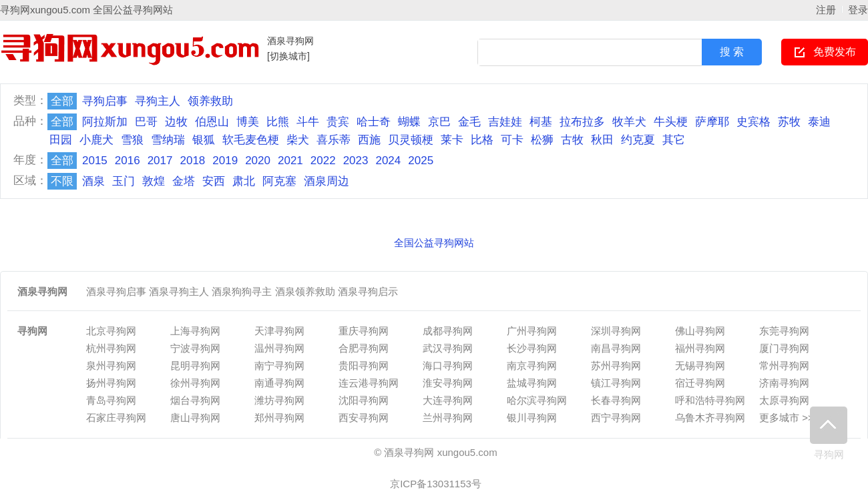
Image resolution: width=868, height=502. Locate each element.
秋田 (602, 140)
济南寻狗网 (784, 383)
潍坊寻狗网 (279, 400)
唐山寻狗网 (195, 418)
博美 (248, 122)
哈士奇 (374, 122)
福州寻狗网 (700, 348)
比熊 (278, 122)
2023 (356, 161)
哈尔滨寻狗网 (537, 400)
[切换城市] (288, 56)
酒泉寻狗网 (290, 41)
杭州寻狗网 (111, 348)
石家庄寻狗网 (116, 418)
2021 (290, 161)
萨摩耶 (712, 122)
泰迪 (819, 122)
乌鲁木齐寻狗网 (710, 418)
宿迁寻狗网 (700, 383)
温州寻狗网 (279, 348)
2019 (225, 161)
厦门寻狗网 (784, 348)
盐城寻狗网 (532, 383)
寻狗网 (829, 433)
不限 (62, 181)
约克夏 (638, 140)
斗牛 (308, 122)
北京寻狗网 (111, 331)
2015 (95, 161)
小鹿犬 (96, 140)
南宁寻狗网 (279, 365)
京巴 (439, 122)
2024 (388, 161)
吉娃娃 (505, 122)
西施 (369, 140)
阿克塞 (279, 181)
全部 (62, 101)
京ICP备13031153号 (436, 484)
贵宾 (338, 122)
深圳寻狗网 (616, 331)
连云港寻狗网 (369, 383)
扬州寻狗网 (111, 383)
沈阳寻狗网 (364, 400)
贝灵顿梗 (411, 140)
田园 (61, 140)
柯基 (541, 122)
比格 (482, 140)
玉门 (124, 181)
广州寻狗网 (532, 331)
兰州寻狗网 (448, 418)
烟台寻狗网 (195, 400)
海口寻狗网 (448, 365)
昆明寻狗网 (195, 365)
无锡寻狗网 (700, 365)
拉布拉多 (582, 122)
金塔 (184, 181)
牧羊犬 (629, 122)
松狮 (542, 140)
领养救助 (210, 101)
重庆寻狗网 (364, 331)
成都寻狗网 (448, 331)
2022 (323, 161)
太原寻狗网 (784, 400)
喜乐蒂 (334, 140)
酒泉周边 (327, 181)
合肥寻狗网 (364, 348)
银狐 (204, 140)
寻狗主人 (158, 101)
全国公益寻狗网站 (133, 10)
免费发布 (835, 52)
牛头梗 (671, 122)
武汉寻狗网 (448, 348)
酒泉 (93, 181)
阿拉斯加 (105, 122)
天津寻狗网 (279, 331)
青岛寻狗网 (111, 400)
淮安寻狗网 (448, 383)
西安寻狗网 (364, 418)
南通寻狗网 (279, 383)
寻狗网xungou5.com (45, 10)
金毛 (469, 122)
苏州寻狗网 (616, 365)
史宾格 (753, 122)
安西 (214, 181)
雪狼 (132, 140)
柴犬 (298, 140)
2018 (192, 161)
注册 (826, 10)
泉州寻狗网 (111, 365)
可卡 (512, 140)
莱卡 (452, 140)
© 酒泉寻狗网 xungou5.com (435, 452)
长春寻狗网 (616, 400)
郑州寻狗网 (279, 418)
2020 (258, 161)
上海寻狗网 (195, 331)
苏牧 (789, 122)
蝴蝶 (409, 122)
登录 (858, 10)
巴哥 (146, 122)
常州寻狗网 (784, 365)
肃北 (244, 181)
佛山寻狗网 (700, 331)
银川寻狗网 (532, 418)
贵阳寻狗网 (364, 365)
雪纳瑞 (168, 140)
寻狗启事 (105, 101)
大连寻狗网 (448, 400)
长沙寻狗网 (532, 348)
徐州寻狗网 (195, 383)
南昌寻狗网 (616, 348)
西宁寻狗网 (616, 418)
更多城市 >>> (789, 418)
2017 (160, 161)
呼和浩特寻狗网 (710, 400)
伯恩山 (212, 122)
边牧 (176, 122)
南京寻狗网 (532, 365)
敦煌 (154, 181)
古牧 (572, 140)
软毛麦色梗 (251, 140)
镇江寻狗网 (616, 383)
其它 (674, 140)
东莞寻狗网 (784, 331)
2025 (421, 161)
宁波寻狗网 (195, 348)
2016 (128, 161)
